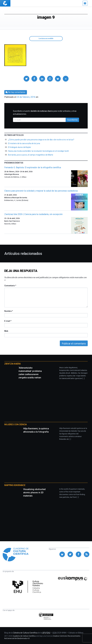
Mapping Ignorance (15, 485)
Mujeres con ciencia (15, 424)
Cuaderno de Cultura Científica (24, 636)
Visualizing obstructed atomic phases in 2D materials (34, 493)
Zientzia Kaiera (12, 364)
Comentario (10, 286)
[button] (26, 79)
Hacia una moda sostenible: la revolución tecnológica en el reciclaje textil (38, 151)
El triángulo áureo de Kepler (20, 147)
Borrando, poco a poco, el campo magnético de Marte (31, 155)
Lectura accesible (46, 38)
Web (6, 331)
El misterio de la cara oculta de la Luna (24, 143)
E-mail (8, 321)
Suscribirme (72, 120)
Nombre (9, 311)
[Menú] (85, 3)
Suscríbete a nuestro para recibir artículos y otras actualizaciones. (45, 113)
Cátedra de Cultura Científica (25, 633)
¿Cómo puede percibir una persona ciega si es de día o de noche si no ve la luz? (41, 140)
